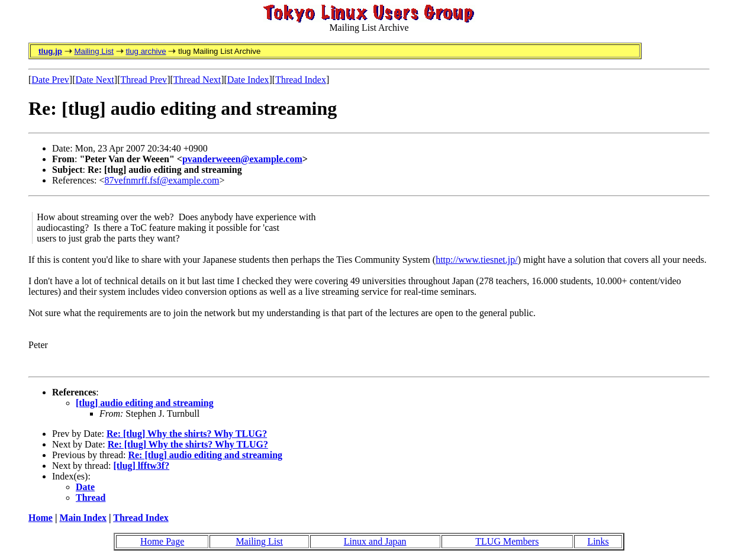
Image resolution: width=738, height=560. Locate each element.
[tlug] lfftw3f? (142, 466)
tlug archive (146, 51)
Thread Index (301, 80)
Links (598, 541)
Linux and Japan (375, 541)
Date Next (95, 80)
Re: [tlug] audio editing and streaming (205, 455)
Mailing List (94, 51)
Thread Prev (144, 80)
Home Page (162, 541)
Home (41, 518)
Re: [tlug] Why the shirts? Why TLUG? (187, 434)
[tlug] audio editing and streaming (145, 403)
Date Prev (50, 80)
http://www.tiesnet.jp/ (477, 260)
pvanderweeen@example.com (242, 159)
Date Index (248, 80)
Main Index (83, 518)
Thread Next (197, 80)
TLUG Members (507, 541)
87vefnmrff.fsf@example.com (162, 180)
